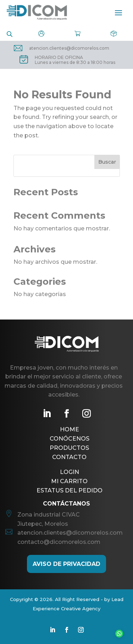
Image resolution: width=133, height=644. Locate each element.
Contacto (69, 457)
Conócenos (70, 439)
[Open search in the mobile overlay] (10, 34)
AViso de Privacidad (66, 564)
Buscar (107, 162)
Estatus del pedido (70, 490)
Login (70, 472)
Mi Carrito (69, 481)
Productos (69, 448)
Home (70, 429)
